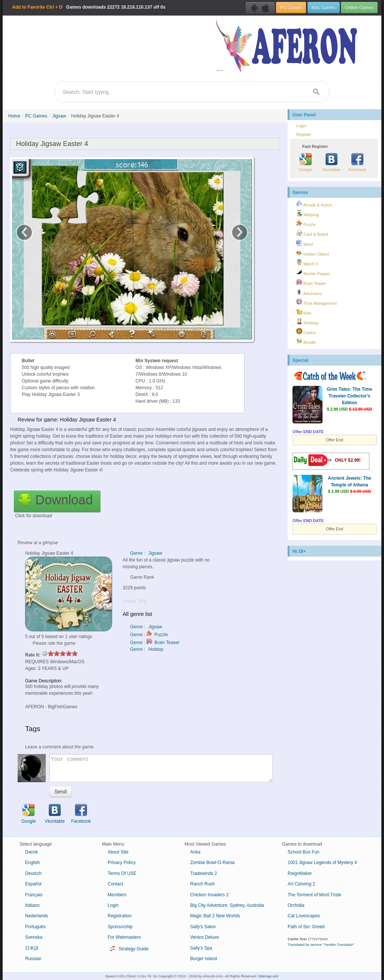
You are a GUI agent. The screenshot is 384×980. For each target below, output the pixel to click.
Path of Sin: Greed (306, 927)
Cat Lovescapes (304, 916)
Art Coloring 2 (301, 884)
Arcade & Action (314, 204)
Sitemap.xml (268, 976)
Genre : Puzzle (149, 635)
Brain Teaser (311, 282)
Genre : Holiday (147, 649)
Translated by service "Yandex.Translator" (321, 945)
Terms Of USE (122, 873)
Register (304, 134)
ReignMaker (300, 873)
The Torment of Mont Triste (314, 895)
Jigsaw (59, 116)
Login (301, 126)
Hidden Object (313, 253)
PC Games (291, 8)
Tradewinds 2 (204, 873)
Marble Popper (313, 272)
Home (14, 116)
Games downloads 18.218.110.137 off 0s (89, 7)
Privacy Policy (122, 863)
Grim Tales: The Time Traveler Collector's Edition (350, 396)
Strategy (307, 322)
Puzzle (306, 223)
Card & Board (312, 233)
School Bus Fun (304, 852)
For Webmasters (124, 937)
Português (35, 927)
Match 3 (307, 263)
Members (117, 895)
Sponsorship (120, 927)
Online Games (359, 8)
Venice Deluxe (205, 937)
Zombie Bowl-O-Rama (212, 863)
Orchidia (296, 905)
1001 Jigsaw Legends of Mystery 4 (322, 863)
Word (305, 243)
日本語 (32, 948)
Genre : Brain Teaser (155, 643)
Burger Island (203, 959)
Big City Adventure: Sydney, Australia (227, 905)
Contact (115, 884)
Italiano (32, 905)
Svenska (34, 937)
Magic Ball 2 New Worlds (215, 916)
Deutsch (33, 873)
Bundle (306, 341)
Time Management (316, 302)
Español (33, 884)
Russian (33, 959)
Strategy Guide (128, 949)
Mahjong (307, 214)
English (32, 863)
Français (34, 895)
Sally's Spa (201, 948)
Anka (195, 852)
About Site (118, 852)
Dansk (31, 852)
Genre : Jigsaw (146, 553)
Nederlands (37, 916)
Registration (120, 916)
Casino (306, 331)
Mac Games (324, 8)
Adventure (309, 292)
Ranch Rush (202, 884)
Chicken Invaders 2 (209, 895)
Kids (304, 312)
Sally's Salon (203, 927)
